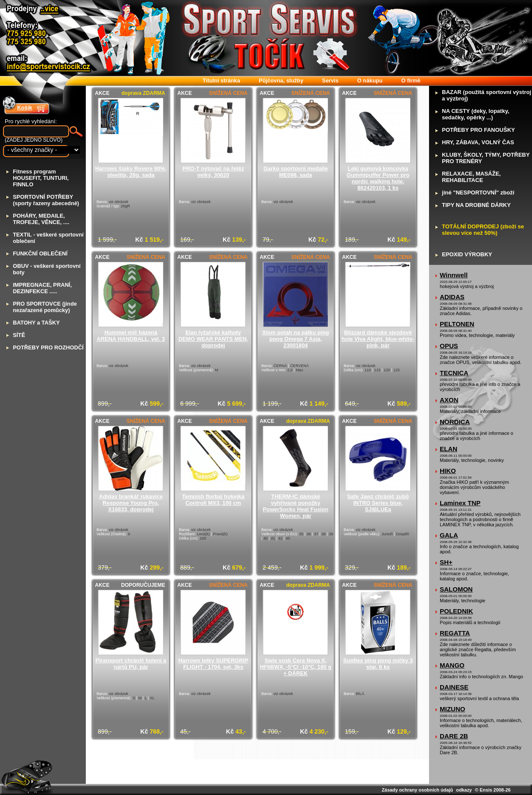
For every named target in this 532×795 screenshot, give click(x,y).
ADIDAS (452, 297)
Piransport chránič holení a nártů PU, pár (131, 664)
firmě (411, 80)
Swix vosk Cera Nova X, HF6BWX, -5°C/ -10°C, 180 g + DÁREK (296, 667)
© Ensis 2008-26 (493, 790)
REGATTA (455, 633)
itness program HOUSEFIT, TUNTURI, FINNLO (41, 178)
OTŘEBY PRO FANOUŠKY (478, 130)
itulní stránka (221, 80)
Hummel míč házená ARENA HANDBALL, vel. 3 (131, 336)
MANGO (452, 665)
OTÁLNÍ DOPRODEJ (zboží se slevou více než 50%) (483, 230)
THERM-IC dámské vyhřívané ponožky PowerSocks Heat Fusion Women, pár (296, 506)
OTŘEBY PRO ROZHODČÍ (48, 347)
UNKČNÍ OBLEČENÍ (40, 253)
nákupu (370, 80)
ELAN (449, 449)
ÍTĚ (19, 335)
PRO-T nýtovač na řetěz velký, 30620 (213, 172)
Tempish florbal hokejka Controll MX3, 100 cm (213, 500)
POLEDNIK (456, 611)
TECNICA (454, 373)
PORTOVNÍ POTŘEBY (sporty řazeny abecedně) (46, 200)
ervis (330, 80)
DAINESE (454, 687)
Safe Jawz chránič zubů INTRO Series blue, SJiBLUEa (378, 503)
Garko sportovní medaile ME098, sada (296, 172)
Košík (25, 108)
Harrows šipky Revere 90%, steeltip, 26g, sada (131, 172)
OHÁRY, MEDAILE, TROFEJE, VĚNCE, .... (41, 219)
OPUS (449, 346)
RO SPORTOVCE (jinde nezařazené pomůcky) (45, 307)
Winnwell (454, 275)
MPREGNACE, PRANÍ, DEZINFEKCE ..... (42, 288)
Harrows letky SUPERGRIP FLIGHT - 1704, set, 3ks (213, 664)
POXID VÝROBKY (467, 254)
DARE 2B (454, 736)
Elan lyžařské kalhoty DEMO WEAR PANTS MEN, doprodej (213, 339)
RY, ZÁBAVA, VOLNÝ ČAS (478, 142)
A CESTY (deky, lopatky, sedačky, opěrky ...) (476, 114)
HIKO (448, 471)
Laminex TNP (460, 503)
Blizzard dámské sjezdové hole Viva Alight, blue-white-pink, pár (378, 339)
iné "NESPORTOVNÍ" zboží (478, 193)
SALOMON (456, 589)
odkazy (464, 790)
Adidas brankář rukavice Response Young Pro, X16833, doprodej (131, 503)
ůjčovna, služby (281, 80)
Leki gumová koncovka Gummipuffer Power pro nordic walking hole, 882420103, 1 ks (378, 178)
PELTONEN (457, 324)
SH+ (446, 562)
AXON (449, 400)
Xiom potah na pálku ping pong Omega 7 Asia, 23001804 (296, 339)
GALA (449, 535)
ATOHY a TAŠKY (36, 323)
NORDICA (455, 422)
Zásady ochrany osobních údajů (417, 790)
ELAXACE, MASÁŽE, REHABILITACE (471, 177)
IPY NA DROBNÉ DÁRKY (476, 205)
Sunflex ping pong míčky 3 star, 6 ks (378, 664)
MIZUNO (452, 709)
